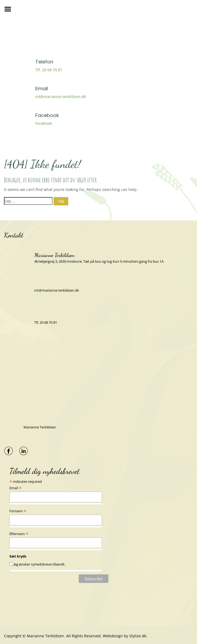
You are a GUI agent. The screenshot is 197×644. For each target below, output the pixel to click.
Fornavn (18, 511)
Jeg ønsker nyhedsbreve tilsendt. (39, 564)
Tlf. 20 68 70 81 (49, 70)
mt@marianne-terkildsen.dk (60, 97)
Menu (10, 9)
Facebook (44, 123)
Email (16, 488)
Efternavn (19, 534)
